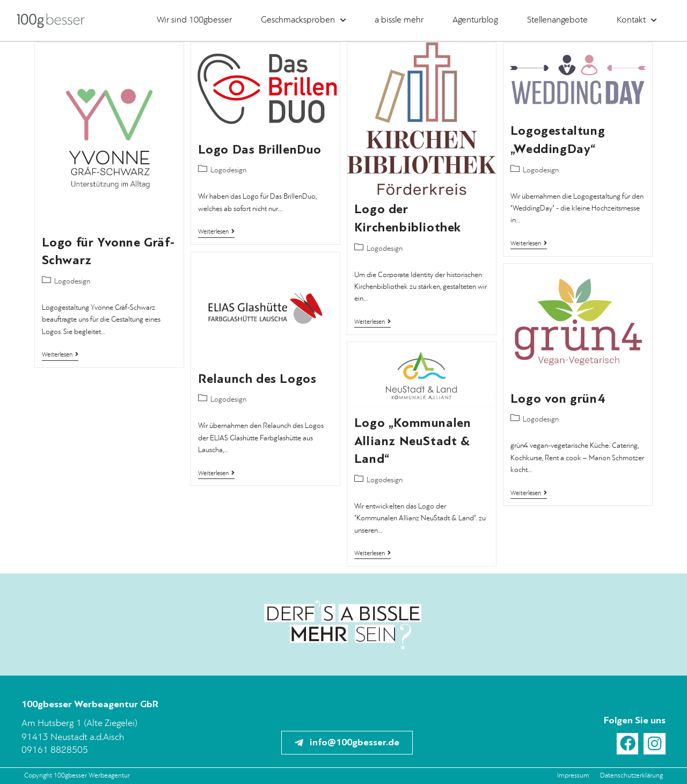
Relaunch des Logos (257, 379)
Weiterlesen (60, 355)
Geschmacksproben (303, 20)
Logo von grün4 (558, 399)
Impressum (573, 776)
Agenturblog (475, 20)
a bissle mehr (399, 20)
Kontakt (637, 20)
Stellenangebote (557, 20)
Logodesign (72, 281)
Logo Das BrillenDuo (260, 150)
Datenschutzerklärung (631, 776)
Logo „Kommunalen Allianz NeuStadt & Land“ (413, 441)
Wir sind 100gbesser (194, 20)
